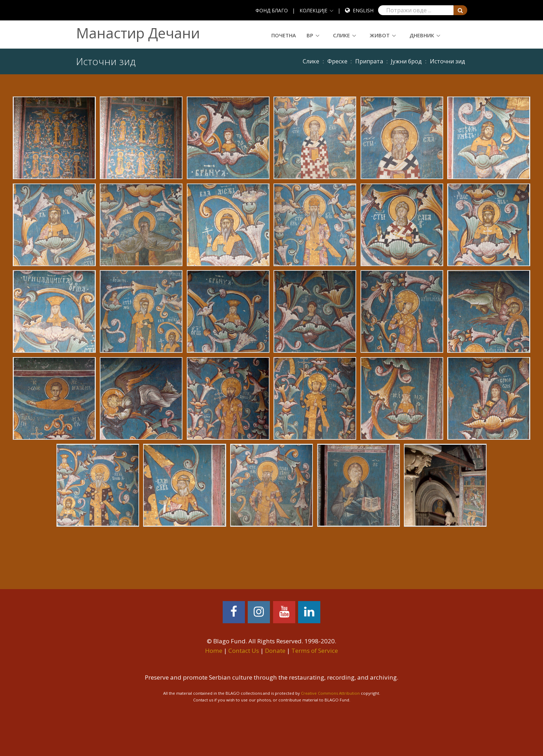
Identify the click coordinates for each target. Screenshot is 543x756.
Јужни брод (406, 61)
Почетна (284, 35)
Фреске (337, 61)
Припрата (369, 61)
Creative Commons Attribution (330, 693)
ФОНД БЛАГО (272, 10)
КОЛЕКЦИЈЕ (313, 10)
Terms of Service (315, 651)
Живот (380, 35)
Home (214, 651)
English (363, 10)
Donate (275, 651)
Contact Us (244, 651)
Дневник (422, 35)
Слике (341, 35)
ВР (310, 35)
